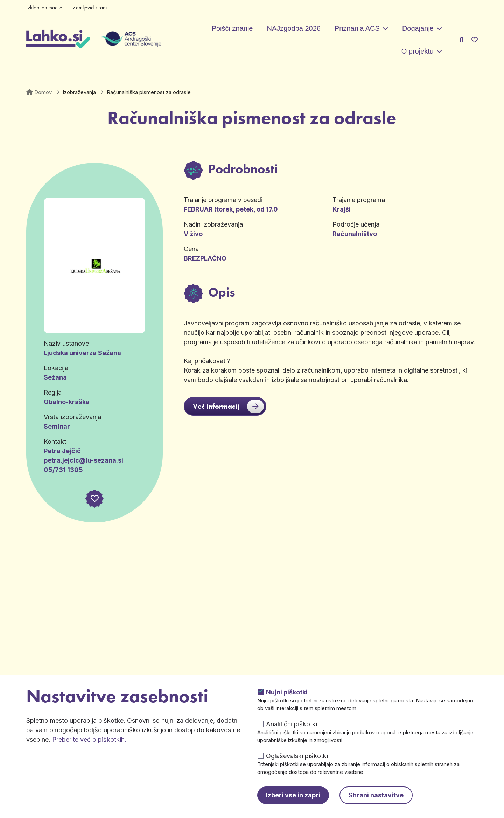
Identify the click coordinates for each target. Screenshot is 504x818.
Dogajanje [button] (418, 28)
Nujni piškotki (287, 692)
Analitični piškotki (292, 724)
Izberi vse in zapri (293, 795)
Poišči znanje (232, 28)
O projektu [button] (418, 51)
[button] (94, 499)
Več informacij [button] (228, 406)
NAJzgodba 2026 (293, 28)
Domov (43, 92)
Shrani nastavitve (376, 795)
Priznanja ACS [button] (357, 28)
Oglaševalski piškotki (297, 756)
